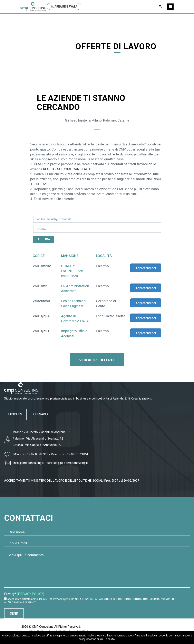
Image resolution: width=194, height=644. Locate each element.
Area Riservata (64, 7)
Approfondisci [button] (146, 268)
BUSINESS (15, 414)
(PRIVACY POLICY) (31, 594)
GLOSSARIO (40, 414)
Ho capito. (110, 639)
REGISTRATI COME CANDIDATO (67, 169)
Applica (44, 239)
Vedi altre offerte (97, 360)
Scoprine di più (95, 639)
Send (14, 613)
